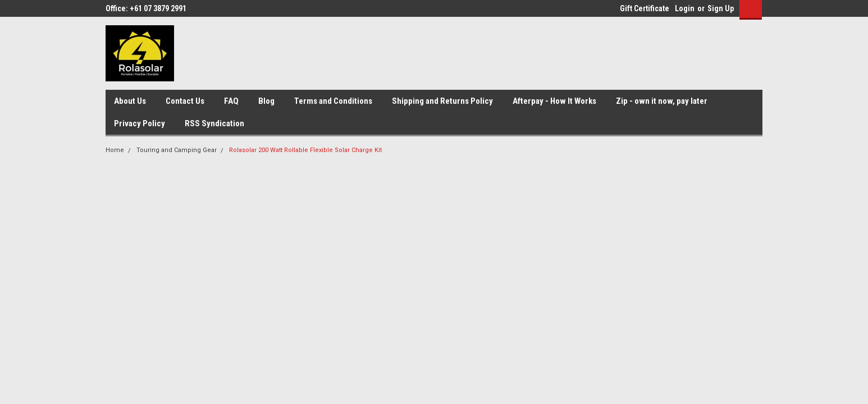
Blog (266, 101)
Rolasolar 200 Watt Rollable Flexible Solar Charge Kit (305, 150)
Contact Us (185, 101)
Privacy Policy (140, 123)
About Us (130, 101)
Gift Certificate (645, 8)
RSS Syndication (214, 123)
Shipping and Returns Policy (442, 101)
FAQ (231, 101)
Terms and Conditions (333, 101)
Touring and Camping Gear (177, 150)
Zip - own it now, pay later (662, 101)
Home (115, 150)
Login (685, 8)
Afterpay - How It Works (554, 101)
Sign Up (721, 8)
